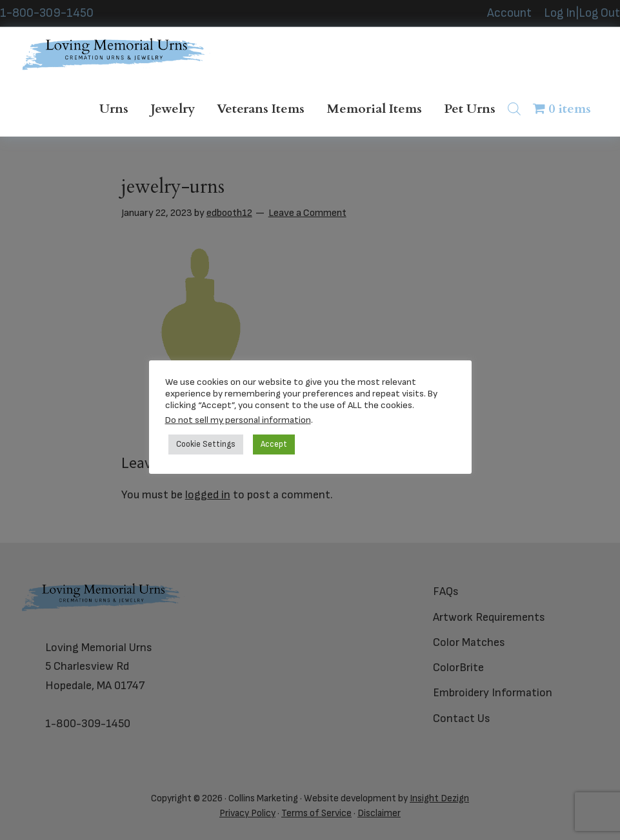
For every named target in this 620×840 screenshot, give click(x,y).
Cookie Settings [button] (206, 444)
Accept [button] (274, 444)
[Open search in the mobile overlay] (517, 109)
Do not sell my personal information (238, 420)
